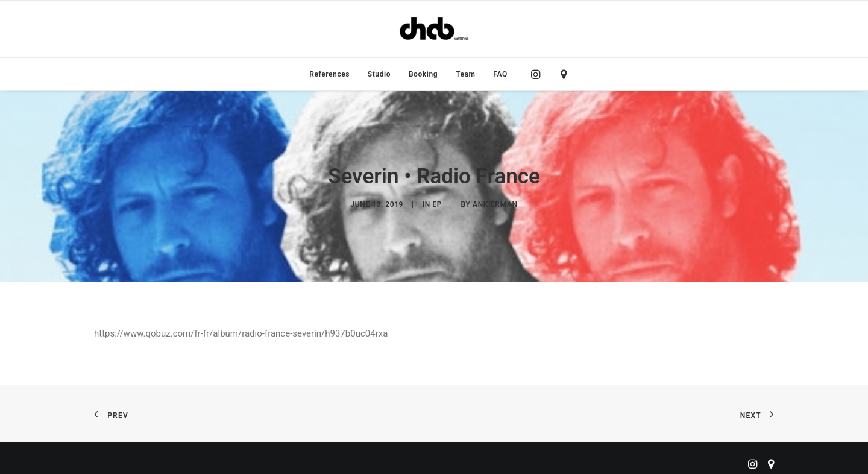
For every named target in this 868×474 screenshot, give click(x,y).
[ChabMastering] (434, 29)
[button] (539, 74)
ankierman (495, 201)
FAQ (500, 74)
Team (466, 74)
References (329, 74)
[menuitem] (329, 74)
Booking (423, 74)
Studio (379, 74)
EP (437, 201)
